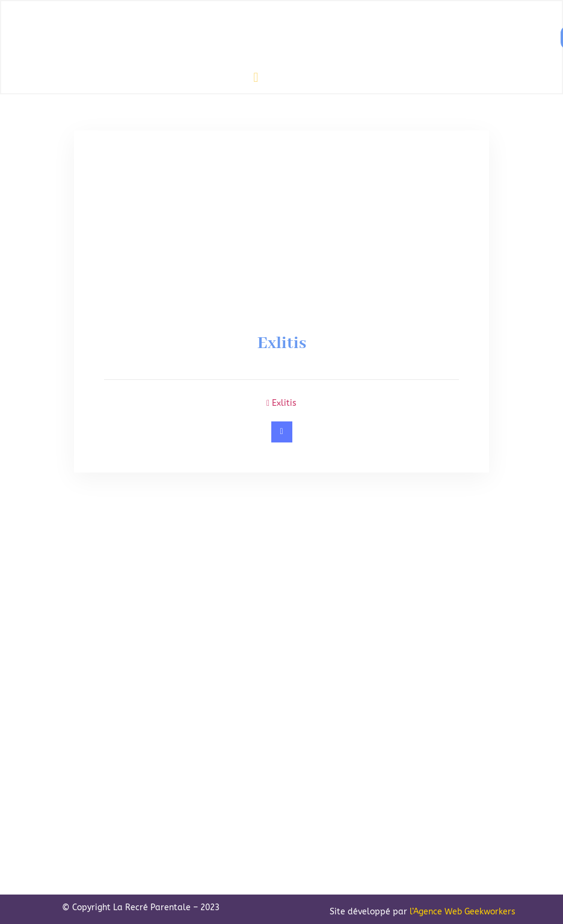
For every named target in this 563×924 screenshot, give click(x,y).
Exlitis (281, 403)
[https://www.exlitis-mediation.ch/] (282, 432)
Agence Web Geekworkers (464, 912)
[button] (256, 77)
